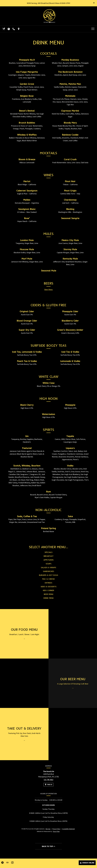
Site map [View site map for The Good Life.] (48, 829)
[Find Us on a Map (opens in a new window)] (19, 29)
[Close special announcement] (94, 3)
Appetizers (48, 563)
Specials (48, 555)
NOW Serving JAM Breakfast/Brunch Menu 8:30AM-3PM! (49, 3)
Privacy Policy (56, 829)
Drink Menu (48, 601)
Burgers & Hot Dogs (49, 578)
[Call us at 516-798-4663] (14, 29)
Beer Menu (48, 292)
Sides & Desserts (49, 589)
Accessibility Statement (68, 829)
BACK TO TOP (49, 846)
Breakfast (49, 559)
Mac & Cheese (48, 582)
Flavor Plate (56, 831)
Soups (49, 567)
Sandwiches (48, 574)
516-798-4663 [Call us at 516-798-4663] (48, 783)
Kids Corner (48, 593)
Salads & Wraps (48, 570)
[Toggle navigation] (93, 29)
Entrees (48, 586)
